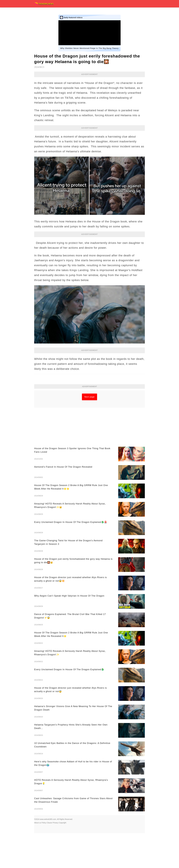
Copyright (63, 858)
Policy (44, 858)
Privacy (55, 858)
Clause (49, 858)
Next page (89, 432)
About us (38, 858)
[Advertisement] (89, 408)
